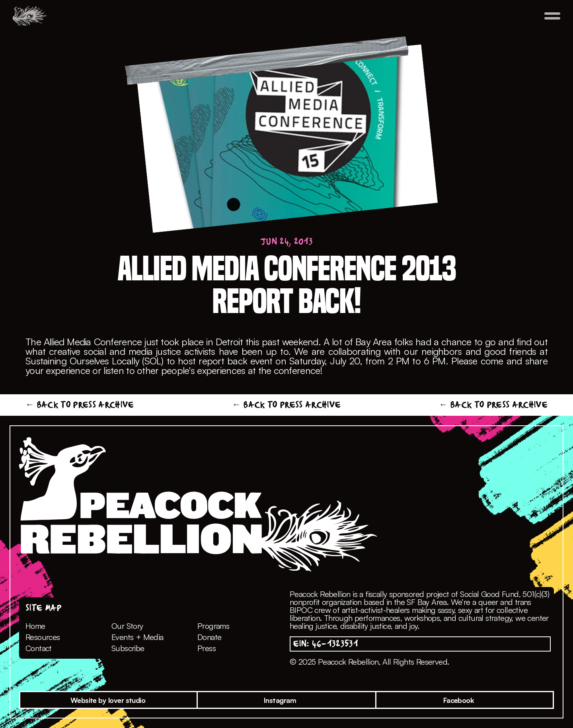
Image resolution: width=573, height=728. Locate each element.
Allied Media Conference (93, 342)
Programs (213, 626)
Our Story (127, 626)
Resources (43, 637)
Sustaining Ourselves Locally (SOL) (96, 361)
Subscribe (128, 648)
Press (207, 648)
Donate (209, 637)
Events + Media (137, 637)
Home (35, 626)
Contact (39, 648)
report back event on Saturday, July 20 (279, 361)
